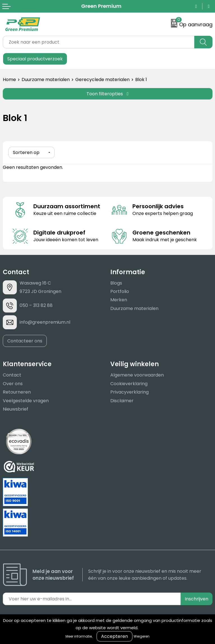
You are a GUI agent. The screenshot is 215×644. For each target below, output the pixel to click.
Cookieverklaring (129, 384)
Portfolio (120, 291)
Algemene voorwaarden (137, 375)
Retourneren (17, 392)
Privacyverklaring (129, 392)
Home (9, 80)
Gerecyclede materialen (102, 80)
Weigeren (142, 636)
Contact (12, 375)
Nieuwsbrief (16, 409)
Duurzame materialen (46, 80)
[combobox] (99, 42)
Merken (119, 300)
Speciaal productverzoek (35, 59)
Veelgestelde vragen (26, 400)
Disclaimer (122, 400)
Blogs (116, 283)
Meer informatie (79, 636)
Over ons (13, 384)
